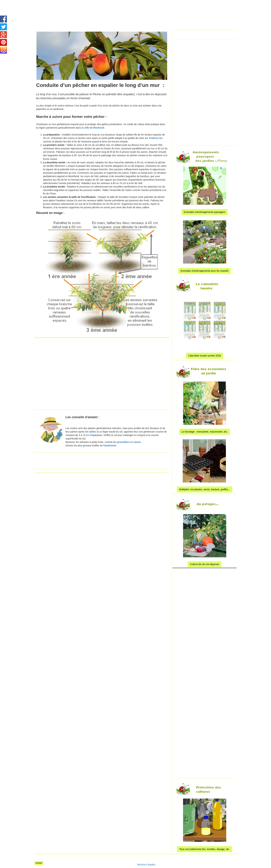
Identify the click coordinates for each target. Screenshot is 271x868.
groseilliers (123, 442)
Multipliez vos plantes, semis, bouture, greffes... (205, 489)
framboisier (110, 445)
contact (39, 863)
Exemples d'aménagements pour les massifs (205, 271)
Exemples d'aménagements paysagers (205, 212)
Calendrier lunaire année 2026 (204, 356)
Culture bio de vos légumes (205, 564)
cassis (137, 442)
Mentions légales (146, 865)
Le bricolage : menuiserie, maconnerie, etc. (205, 432)
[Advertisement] (131, 8)
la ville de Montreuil (93, 128)
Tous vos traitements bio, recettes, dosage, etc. (205, 849)
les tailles (91, 432)
